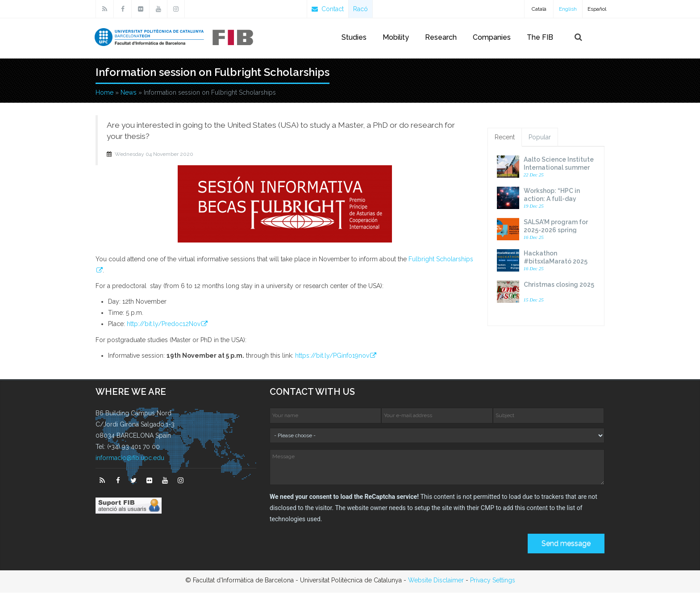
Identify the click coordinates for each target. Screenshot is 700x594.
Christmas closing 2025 (559, 286)
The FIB (540, 37)
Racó (360, 9)
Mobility (396, 37)
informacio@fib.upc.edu (130, 460)
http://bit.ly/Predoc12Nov (164, 325)
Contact (328, 9)
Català (539, 9)
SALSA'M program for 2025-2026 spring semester (556, 232)
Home (104, 94)
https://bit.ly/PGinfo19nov (332, 357)
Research (441, 37)
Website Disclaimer (436, 581)
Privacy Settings (493, 581)
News (129, 94)
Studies (354, 37)
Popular (540, 139)
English (568, 9)
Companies (492, 37)
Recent (505, 139)
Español (597, 9)
